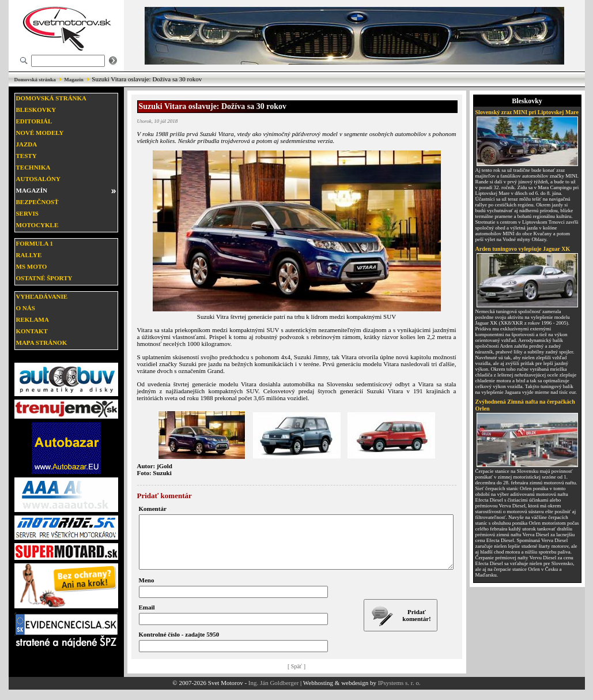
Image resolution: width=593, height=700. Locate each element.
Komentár (153, 509)
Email (147, 618)
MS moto (32, 266)
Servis (27, 213)
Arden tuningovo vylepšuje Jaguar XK (523, 249)
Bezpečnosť (37, 202)
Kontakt (32, 331)
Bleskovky (36, 110)
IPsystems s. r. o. (399, 693)
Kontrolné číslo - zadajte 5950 (179, 645)
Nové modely (40, 133)
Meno (147, 590)
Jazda (27, 144)
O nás (26, 308)
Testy (27, 156)
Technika (33, 167)
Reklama (33, 319)
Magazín (74, 80)
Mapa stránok (42, 343)
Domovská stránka (35, 80)
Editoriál (34, 121)
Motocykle (37, 225)
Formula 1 (35, 243)
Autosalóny (38, 179)
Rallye (29, 255)
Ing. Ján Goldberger (273, 693)
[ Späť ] (296, 677)
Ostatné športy (44, 278)
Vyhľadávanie (42, 296)
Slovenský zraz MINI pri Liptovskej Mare (527, 112)
